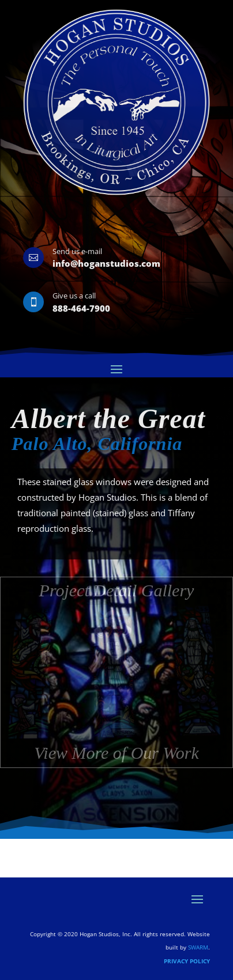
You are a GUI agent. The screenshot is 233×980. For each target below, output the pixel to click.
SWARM (198, 947)
